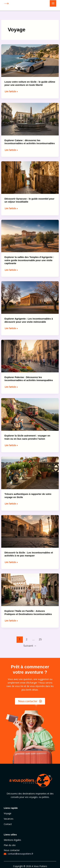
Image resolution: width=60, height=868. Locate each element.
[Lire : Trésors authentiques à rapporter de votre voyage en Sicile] (30, 473)
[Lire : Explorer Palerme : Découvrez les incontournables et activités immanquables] (30, 356)
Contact (8, 824)
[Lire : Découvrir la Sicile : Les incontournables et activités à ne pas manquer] (30, 531)
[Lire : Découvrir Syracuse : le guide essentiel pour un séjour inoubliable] (30, 177)
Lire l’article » (11, 91)
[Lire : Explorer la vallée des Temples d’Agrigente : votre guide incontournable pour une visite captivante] (30, 236)
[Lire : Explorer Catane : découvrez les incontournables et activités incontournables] (30, 119)
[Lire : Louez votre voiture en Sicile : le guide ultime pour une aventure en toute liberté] (30, 60)
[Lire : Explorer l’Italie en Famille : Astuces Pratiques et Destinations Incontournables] (30, 590)
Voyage (8, 813)
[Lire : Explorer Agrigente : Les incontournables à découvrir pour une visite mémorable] (30, 297)
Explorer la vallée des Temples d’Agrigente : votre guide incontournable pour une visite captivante (29, 260)
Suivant (30, 646)
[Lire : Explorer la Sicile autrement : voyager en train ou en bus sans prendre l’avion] (30, 414)
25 (40, 639)
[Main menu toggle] (53, 3)
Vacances (9, 819)
